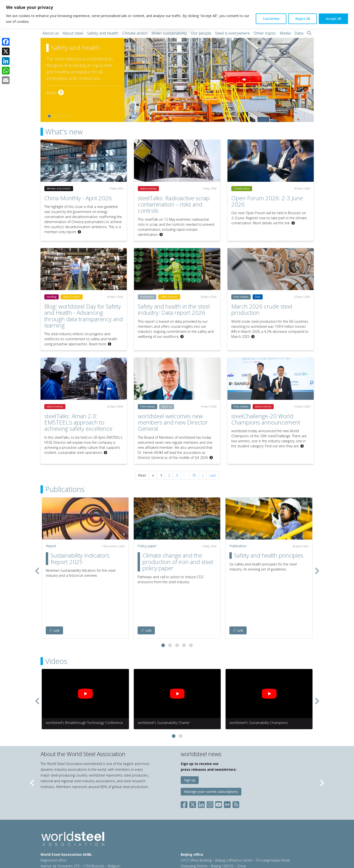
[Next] (203, 475)
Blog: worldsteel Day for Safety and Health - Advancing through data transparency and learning (84, 316)
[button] (163, 607)
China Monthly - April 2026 (78, 198)
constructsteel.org (220, 843)
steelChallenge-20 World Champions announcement (266, 419)
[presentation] (37, 552)
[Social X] (193, 765)
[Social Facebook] (185, 765)
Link (54, 592)
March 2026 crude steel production (262, 309)
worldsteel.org (192, 843)
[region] (177, 14)
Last (213, 475)
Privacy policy (107, 843)
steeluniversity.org (251, 843)
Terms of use (83, 843)
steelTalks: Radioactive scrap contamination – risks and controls (174, 204)
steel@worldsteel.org (92, 834)
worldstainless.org (197, 849)
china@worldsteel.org (271, 834)
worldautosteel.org (283, 843)
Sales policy (154, 843)
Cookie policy (131, 843)
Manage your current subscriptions (211, 753)
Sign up (190, 742)
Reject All (303, 19)
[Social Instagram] (210, 765)
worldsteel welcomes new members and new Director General (173, 422)
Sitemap (47, 849)
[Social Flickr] (227, 765)
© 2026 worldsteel (55, 843)
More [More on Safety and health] (55, 93)
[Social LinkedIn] (201, 765)
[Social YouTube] (219, 765)
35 (194, 475)
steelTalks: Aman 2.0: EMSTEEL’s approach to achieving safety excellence (78, 422)
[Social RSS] (236, 765)
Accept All (333, 19)
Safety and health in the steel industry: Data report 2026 (174, 309)
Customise (271, 19)
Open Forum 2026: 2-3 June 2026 (267, 201)
